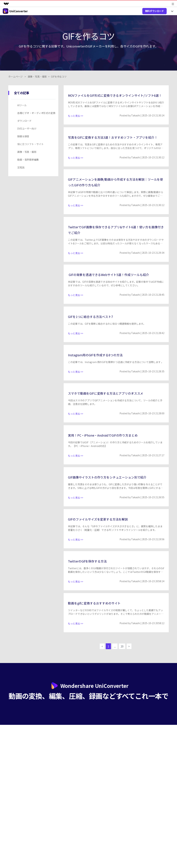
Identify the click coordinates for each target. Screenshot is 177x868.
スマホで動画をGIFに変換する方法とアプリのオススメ (114, 410)
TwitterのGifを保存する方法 (92, 578)
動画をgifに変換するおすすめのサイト (100, 620)
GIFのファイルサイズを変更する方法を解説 (105, 536)
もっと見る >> (76, 121)
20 (123, 664)
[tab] (34, 105)
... (115, 664)
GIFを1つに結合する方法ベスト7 (95, 333)
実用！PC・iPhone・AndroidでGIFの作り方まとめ (111, 452)
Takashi (136, 121)
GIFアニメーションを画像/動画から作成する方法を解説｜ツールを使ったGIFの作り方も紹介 (115, 193)
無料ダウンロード (154, 11)
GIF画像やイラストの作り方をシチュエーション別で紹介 (116, 494)
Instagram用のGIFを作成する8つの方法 (101, 372)
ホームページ (15, 77)
